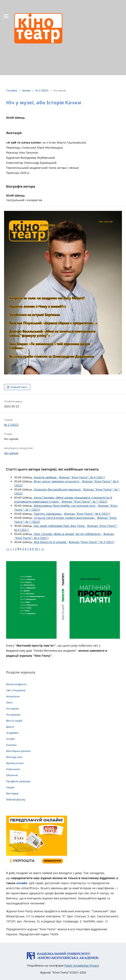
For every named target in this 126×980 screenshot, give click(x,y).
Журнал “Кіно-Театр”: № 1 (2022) (84, 502)
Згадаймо (12, 733)
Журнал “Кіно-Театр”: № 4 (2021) (82, 477)
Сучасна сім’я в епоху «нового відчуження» (65, 518)
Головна (11, 90)
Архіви (26, 90)
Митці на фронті (16, 684)
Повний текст (19, 387)
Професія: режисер (18, 781)
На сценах (11, 453)
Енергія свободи (46, 477)
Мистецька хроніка (18, 751)
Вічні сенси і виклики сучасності (57, 481)
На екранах (13, 715)
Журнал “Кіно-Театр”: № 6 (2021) (87, 514)
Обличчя (12, 775)
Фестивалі (12, 793)
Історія (10, 739)
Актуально (13, 696)
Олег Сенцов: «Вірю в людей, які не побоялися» (68, 534)
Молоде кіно (14, 757)
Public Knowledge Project (82, 966)
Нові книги (13, 769)
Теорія (10, 787)
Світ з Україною (16, 690)
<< (8, 549)
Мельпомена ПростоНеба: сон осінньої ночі (65, 506)
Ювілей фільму (16, 799)
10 (36, 549)
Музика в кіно (15, 763)
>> (43, 549)
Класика (11, 745)
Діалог (10, 727)
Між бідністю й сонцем (50, 542)
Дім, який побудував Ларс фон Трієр (60, 526)
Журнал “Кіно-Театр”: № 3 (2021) (91, 542)
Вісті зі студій (14, 721)
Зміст (9, 702)
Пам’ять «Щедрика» (48, 514)
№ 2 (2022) (42, 90)
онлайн (22, 883)
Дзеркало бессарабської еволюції (58, 489)
